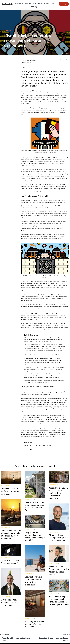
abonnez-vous (65, 4)
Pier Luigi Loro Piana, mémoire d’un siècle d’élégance (34, 624)
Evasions (28, 4)
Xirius (62, 410)
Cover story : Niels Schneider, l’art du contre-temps (9, 602)
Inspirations (38, 4)
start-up (37, 289)
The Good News (49, 4)
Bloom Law (63, 215)
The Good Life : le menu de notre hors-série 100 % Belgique (38, 445)
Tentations (19, 4)
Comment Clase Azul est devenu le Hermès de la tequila (10, 491)
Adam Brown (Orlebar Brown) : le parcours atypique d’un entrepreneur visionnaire (59, 493)
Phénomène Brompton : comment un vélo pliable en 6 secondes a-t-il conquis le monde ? (59, 602)
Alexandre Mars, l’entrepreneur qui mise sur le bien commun (59, 538)
